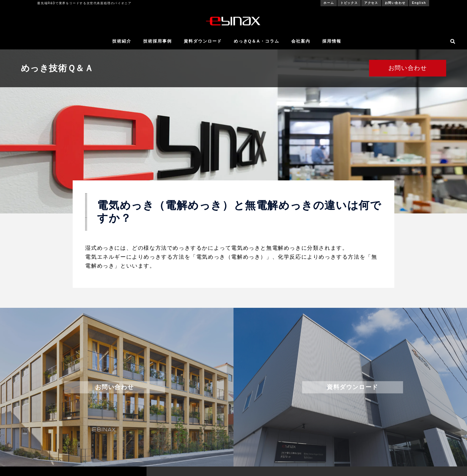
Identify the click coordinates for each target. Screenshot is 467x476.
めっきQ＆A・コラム (257, 41)
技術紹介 (122, 41)
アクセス (371, 3)
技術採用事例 (158, 41)
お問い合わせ (395, 3)
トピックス (349, 3)
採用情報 (332, 41)
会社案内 (301, 41)
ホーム (329, 3)
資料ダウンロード (203, 41)
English (419, 3)
